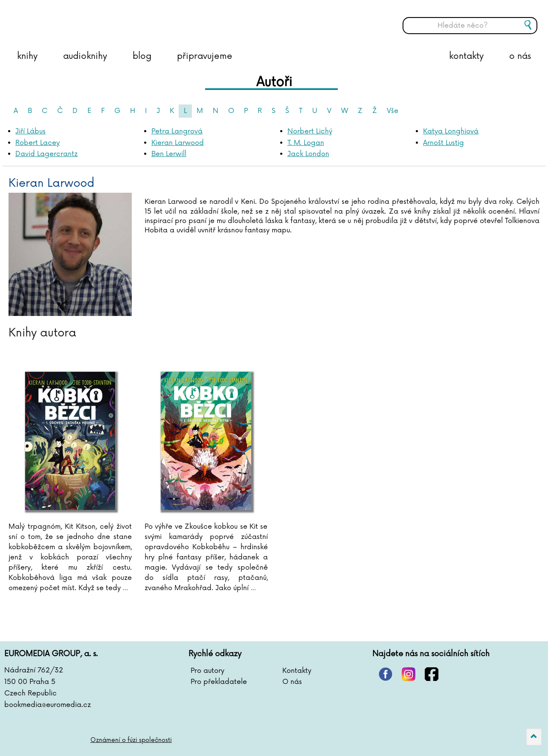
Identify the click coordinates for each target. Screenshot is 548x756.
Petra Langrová (177, 131)
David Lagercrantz (46, 154)
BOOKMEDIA (92, 19)
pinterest (386, 674)
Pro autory (207, 671)
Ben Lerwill (169, 154)
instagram (409, 674)
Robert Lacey (38, 143)
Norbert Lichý (310, 131)
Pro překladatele (219, 682)
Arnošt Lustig (444, 143)
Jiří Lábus (30, 131)
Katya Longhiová (451, 131)
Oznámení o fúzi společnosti (131, 740)
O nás (292, 682)
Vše (393, 111)
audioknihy (85, 56)
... (124, 588)
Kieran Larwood (178, 143)
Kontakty (297, 671)
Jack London (308, 154)
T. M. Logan (306, 143)
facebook (432, 674)
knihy (27, 56)
